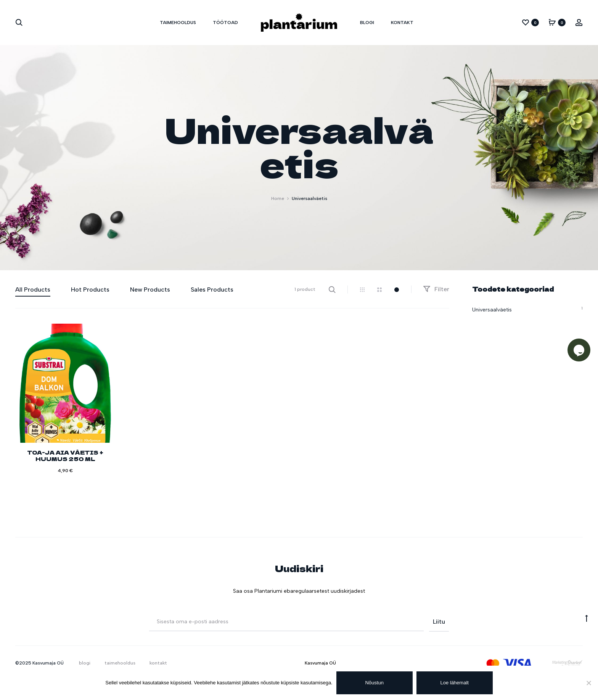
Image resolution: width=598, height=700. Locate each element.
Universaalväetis (492, 310)
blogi (367, 23)
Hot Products (90, 290)
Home (278, 198)
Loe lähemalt (455, 683)
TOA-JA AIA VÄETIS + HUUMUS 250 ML (65, 456)
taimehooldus (178, 23)
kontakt (402, 23)
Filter (436, 289)
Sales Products (212, 290)
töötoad (225, 23)
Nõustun (375, 683)
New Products (150, 290)
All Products (33, 290)
